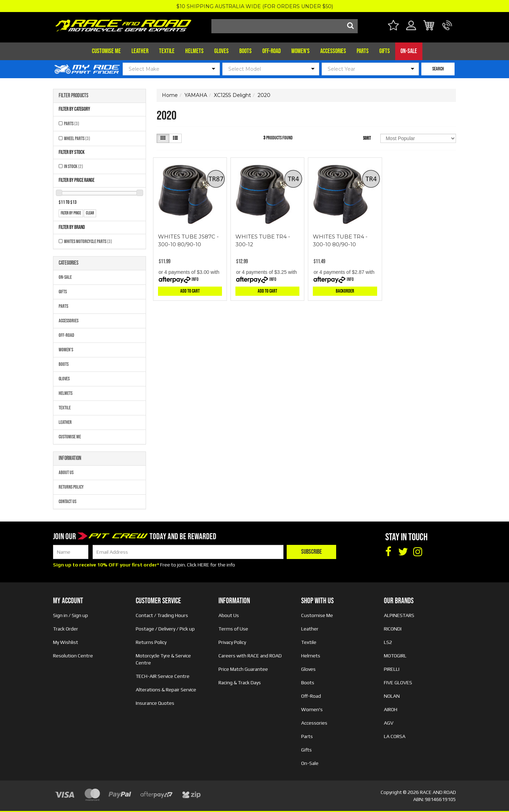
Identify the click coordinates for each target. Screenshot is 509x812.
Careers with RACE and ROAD (250, 656)
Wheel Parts (77, 139)
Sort (367, 138)
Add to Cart (190, 291)
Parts (363, 51)
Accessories (333, 51)
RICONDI (393, 629)
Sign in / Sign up (71, 615)
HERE (203, 565)
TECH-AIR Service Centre (163, 676)
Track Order (66, 629)
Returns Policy (71, 487)
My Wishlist (66, 642)
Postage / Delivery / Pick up (165, 629)
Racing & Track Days (240, 683)
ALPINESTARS (399, 615)
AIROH (391, 709)
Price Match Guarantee (243, 669)
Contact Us (68, 502)
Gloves (221, 51)
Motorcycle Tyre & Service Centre (163, 659)
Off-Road (271, 51)
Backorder (345, 291)
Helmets (194, 51)
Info (195, 279)
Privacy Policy (232, 642)
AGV (389, 723)
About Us (66, 473)
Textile (167, 51)
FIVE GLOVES (398, 683)
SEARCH (438, 69)
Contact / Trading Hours (162, 615)
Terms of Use (233, 629)
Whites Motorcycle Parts (88, 241)
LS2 (388, 642)
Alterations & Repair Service (166, 690)
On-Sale (409, 51)
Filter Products (74, 96)
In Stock (74, 166)
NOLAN (392, 696)
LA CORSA (395, 736)
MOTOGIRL (395, 656)
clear (90, 213)
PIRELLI (392, 669)
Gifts (385, 51)
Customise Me (106, 51)
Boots (245, 51)
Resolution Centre (73, 656)
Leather (140, 51)
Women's (300, 51)
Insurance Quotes (155, 703)
